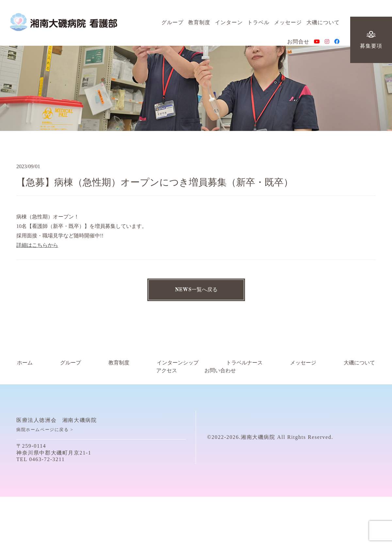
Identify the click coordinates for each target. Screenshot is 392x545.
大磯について (323, 25)
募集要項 (371, 43)
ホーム (25, 363)
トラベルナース (244, 363)
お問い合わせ (220, 371)
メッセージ (288, 25)
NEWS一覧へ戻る (196, 290)
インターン (229, 25)
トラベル (258, 25)
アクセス (167, 371)
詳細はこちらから (37, 245)
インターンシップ (178, 363)
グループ (172, 25)
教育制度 (199, 25)
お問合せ (298, 44)
